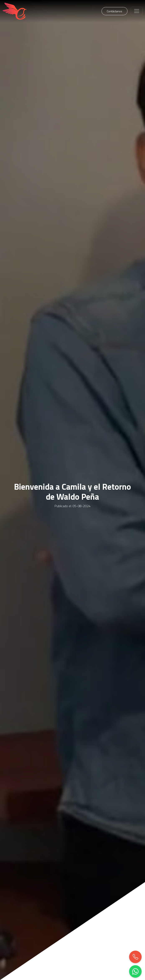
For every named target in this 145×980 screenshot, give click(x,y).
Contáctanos (114, 11)
